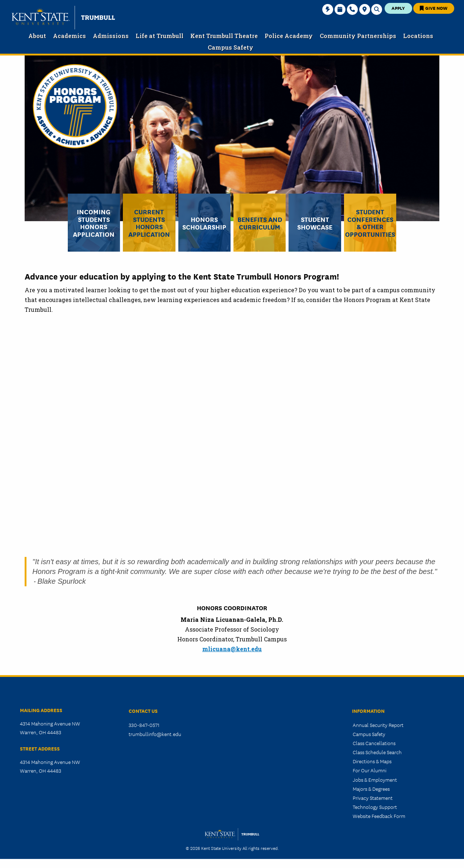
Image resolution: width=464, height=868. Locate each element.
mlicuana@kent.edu (232, 649)
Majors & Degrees (371, 789)
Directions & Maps (372, 761)
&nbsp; (233, 434)
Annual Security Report (378, 725)
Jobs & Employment (375, 780)
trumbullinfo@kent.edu (155, 734)
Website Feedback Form (379, 816)
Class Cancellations (374, 743)
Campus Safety (369, 734)
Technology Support (375, 807)
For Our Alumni (370, 770)
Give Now (434, 8)
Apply (398, 8)
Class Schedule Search (377, 752)
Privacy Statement (373, 798)
